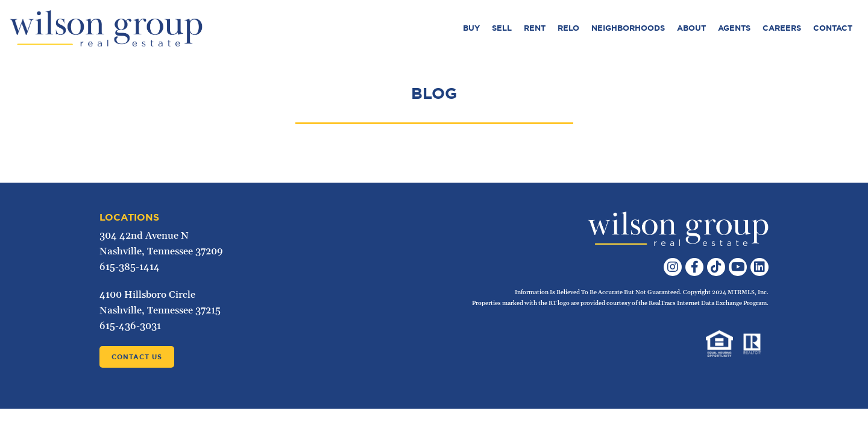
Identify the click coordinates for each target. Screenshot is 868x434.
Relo (568, 28)
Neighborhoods (628, 28)
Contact (833, 28)
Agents (734, 28)
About (691, 28)
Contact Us (137, 357)
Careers (782, 28)
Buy (471, 28)
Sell (502, 28)
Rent (535, 28)
